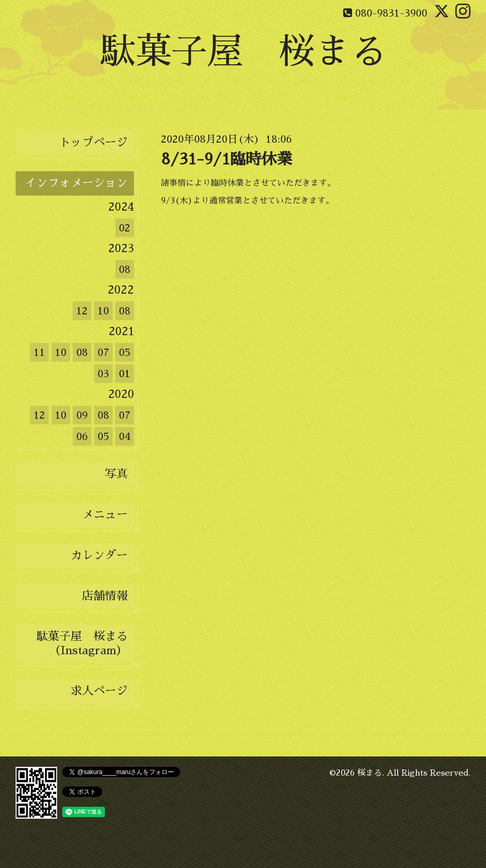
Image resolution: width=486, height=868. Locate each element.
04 (125, 436)
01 (125, 374)
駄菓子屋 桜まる (243, 52)
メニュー (105, 515)
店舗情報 (105, 596)
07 (103, 352)
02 (125, 228)
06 (82, 436)
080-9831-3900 (391, 13)
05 (125, 352)
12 (82, 311)
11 (39, 352)
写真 (116, 474)
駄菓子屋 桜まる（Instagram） (82, 643)
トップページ (93, 143)
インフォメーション (76, 183)
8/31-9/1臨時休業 (227, 159)
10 (103, 311)
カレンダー (99, 556)
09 (82, 415)
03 (103, 374)
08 (125, 269)
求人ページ (99, 691)
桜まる (370, 773)
